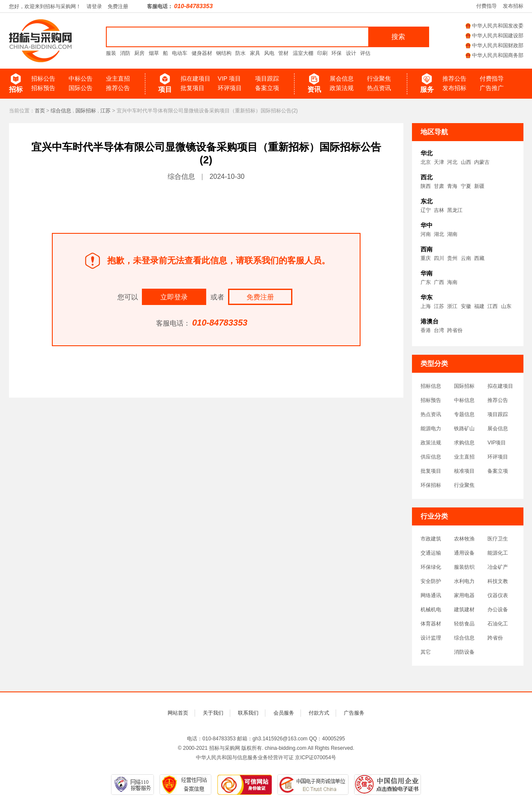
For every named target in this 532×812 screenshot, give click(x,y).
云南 (466, 258)
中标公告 (81, 78)
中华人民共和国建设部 (494, 36)
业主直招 (118, 78)
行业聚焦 (379, 78)
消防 (125, 53)
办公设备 (498, 610)
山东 (506, 306)
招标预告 (43, 88)
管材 (283, 53)
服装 (111, 53)
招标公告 (43, 78)
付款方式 (319, 713)
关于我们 (213, 713)
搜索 (398, 37)
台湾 (439, 330)
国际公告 (81, 88)
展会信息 (342, 78)
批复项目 (192, 88)
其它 (426, 652)
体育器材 (431, 624)
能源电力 (431, 429)
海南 (452, 282)
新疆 (479, 186)
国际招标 (86, 111)
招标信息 (431, 386)
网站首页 (178, 713)
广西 (439, 282)
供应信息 (431, 457)
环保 (337, 53)
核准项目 (464, 471)
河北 (452, 162)
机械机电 (431, 610)
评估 (365, 53)
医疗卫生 (498, 539)
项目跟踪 (267, 78)
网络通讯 (431, 595)
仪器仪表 (498, 595)
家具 (255, 53)
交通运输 (431, 553)
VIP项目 (497, 443)
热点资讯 (379, 88)
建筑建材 (464, 610)
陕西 (426, 186)
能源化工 (498, 553)
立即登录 (174, 297)
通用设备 (464, 553)
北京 (426, 162)
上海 (426, 306)
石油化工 (498, 624)
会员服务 (284, 713)
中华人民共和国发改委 (494, 26)
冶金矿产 (498, 567)
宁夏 (466, 186)
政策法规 (342, 88)
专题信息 (464, 414)
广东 (426, 282)
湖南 (452, 234)
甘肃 (439, 186)
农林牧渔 (464, 539)
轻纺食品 (464, 624)
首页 (40, 111)
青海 (452, 186)
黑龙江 (455, 210)
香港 (426, 330)
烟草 (154, 53)
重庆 (426, 258)
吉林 (439, 210)
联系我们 (248, 713)
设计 (351, 53)
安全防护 (431, 581)
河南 (426, 234)
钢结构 (224, 53)
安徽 (466, 306)
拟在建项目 (195, 78)
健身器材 (202, 53)
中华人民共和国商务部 (494, 55)
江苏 (105, 111)
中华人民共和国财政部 (494, 45)
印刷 (322, 53)
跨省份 (455, 330)
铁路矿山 (464, 429)
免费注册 (118, 6)
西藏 (479, 258)
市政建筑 (431, 539)
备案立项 (267, 88)
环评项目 (230, 88)
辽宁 (426, 210)
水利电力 (464, 581)
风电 (269, 53)
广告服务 (354, 713)
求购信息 (464, 443)
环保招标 (431, 485)
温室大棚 (303, 53)
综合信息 (61, 111)
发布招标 (513, 6)
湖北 (439, 234)
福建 (479, 306)
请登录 (94, 6)
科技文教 (498, 581)
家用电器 (464, 595)
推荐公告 (118, 88)
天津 (439, 162)
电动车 (180, 53)
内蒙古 (482, 162)
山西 (466, 162)
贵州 (452, 258)
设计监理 (431, 638)
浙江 (452, 306)
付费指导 (487, 6)
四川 (439, 258)
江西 (493, 306)
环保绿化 (431, 567)
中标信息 (464, 400)
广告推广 (492, 88)
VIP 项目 (229, 78)
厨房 (139, 53)
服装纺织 (464, 567)
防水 (240, 53)
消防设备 (464, 652)
